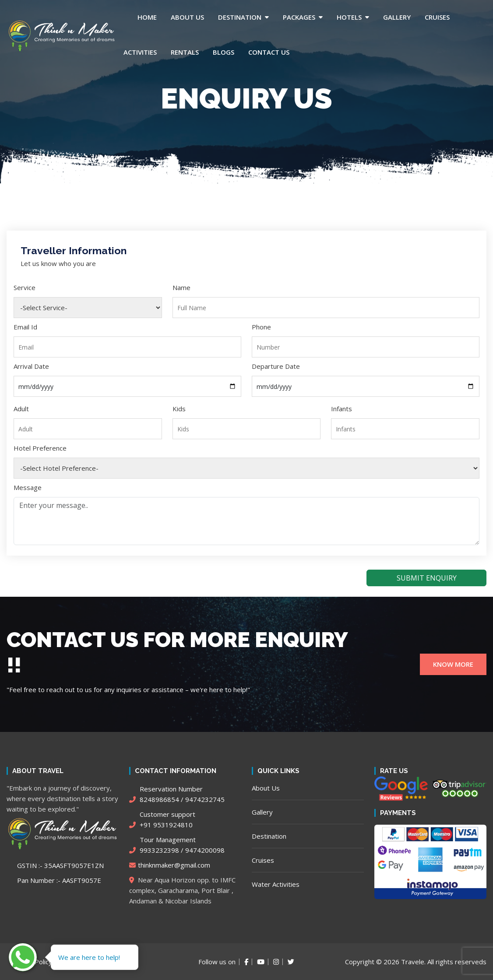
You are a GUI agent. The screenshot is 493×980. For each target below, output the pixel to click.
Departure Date (276, 366)
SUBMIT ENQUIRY (427, 578)
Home (147, 17)
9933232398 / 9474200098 (177, 845)
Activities (140, 52)
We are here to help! (89, 957)
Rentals (185, 52)
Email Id (25, 327)
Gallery (397, 17)
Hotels (349, 17)
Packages (299, 17)
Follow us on (217, 962)
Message (28, 487)
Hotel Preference (40, 448)
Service (25, 287)
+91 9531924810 (162, 819)
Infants (342, 409)
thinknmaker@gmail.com (170, 865)
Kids (179, 409)
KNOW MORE (453, 664)
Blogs (224, 52)
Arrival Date (31, 366)
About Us (187, 17)
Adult (21, 409)
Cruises (437, 17)
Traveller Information (74, 250)
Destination (240, 17)
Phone (261, 327)
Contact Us (269, 52)
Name (181, 287)
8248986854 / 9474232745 (177, 794)
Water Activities (276, 884)
